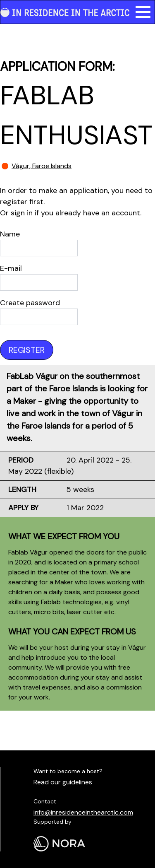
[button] (143, 12)
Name (10, 234)
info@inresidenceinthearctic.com (83, 812)
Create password (30, 303)
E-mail (11, 268)
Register (27, 350)
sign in (22, 213)
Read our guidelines (63, 782)
